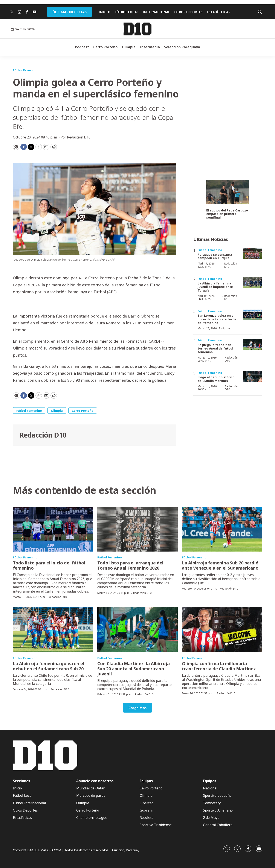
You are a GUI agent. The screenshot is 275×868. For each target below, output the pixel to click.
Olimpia (129, 47)
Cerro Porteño (105, 47)
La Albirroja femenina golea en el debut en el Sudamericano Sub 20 (49, 666)
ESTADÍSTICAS (219, 12)
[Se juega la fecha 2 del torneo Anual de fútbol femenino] (252, 344)
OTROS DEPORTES (188, 12)
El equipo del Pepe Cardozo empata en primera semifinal (227, 214)
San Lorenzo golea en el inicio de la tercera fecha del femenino (217, 319)
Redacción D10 (43, 435)
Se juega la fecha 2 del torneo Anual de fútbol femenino (215, 349)
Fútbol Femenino (25, 70)
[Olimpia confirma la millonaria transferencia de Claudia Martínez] (222, 630)
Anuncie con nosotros (95, 781)
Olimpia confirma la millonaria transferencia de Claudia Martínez (219, 666)
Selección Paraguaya (182, 47)
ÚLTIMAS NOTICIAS (70, 12)
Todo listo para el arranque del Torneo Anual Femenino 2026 (130, 565)
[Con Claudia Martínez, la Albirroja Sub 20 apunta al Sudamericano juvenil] (137, 630)
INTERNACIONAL (156, 12)
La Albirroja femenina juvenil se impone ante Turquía (215, 287)
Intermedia (150, 47)
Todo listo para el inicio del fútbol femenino (49, 565)
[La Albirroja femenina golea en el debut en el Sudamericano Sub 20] (53, 630)
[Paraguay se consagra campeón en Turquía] (252, 254)
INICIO (105, 12)
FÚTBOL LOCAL (127, 12)
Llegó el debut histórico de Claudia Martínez (216, 379)
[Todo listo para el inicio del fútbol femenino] (53, 529)
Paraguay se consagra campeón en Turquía (215, 256)
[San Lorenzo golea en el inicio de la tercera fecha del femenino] (252, 315)
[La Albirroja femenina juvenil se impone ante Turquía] (252, 283)
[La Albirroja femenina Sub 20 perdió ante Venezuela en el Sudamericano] (222, 529)
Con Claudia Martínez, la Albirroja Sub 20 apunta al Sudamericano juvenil (134, 669)
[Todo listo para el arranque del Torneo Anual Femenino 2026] (137, 529)
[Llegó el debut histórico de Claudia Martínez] (252, 377)
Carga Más (137, 708)
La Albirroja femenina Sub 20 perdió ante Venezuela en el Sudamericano (220, 565)
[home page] (137, 29)
